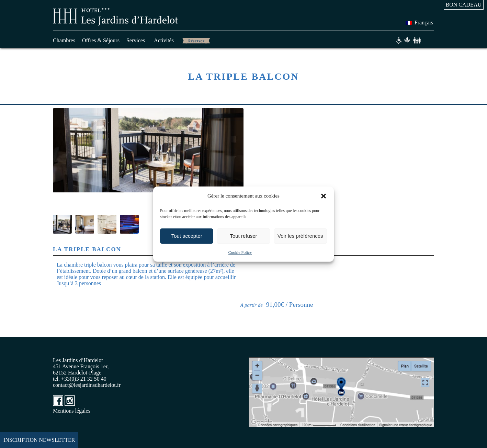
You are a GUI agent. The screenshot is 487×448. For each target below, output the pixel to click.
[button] (324, 196)
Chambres (64, 40)
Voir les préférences (300, 236)
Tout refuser (243, 236)
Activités (164, 40)
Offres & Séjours (101, 40)
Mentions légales (72, 411)
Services (136, 40)
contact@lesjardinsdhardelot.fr (87, 385)
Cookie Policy (240, 252)
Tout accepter (187, 236)
